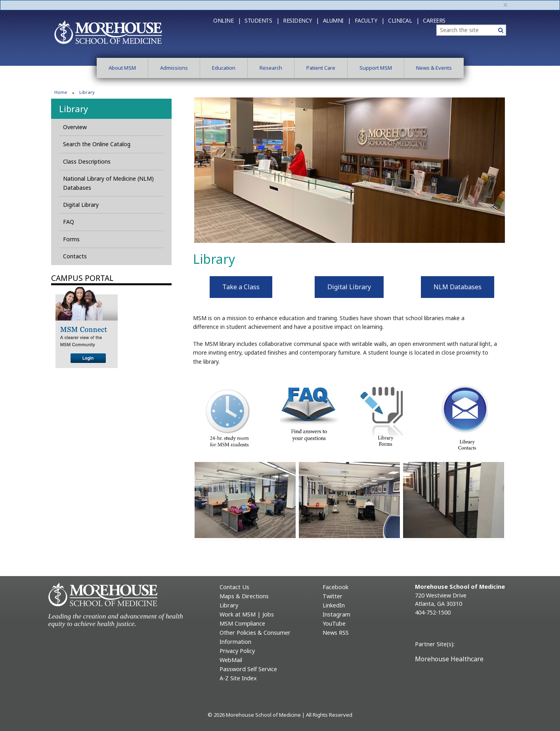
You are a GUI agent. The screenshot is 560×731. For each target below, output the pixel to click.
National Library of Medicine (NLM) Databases (108, 183)
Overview (75, 127)
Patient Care (321, 68)
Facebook (335, 587)
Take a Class (241, 287)
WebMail (231, 660)
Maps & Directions (244, 596)
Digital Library (81, 205)
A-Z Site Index (238, 678)
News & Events (434, 68)
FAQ (69, 222)
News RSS (336, 633)
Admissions (174, 68)
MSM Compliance (242, 623)
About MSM (122, 68)
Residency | (301, 20)
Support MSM (376, 68)
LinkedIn (334, 605)
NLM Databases (458, 287)
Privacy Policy (237, 651)
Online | (227, 20)
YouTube (334, 623)
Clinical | (403, 20)
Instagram (336, 614)
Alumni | (337, 20)
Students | (262, 20)
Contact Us (234, 587)
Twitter (333, 596)
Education (224, 68)
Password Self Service (248, 669)
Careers (434, 20)
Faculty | (370, 20)
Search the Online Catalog (97, 144)
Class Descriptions (87, 161)
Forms (71, 239)
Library (74, 109)
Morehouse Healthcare (449, 659)
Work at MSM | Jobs (247, 614)
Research (271, 68)
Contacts (75, 256)
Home (61, 92)
